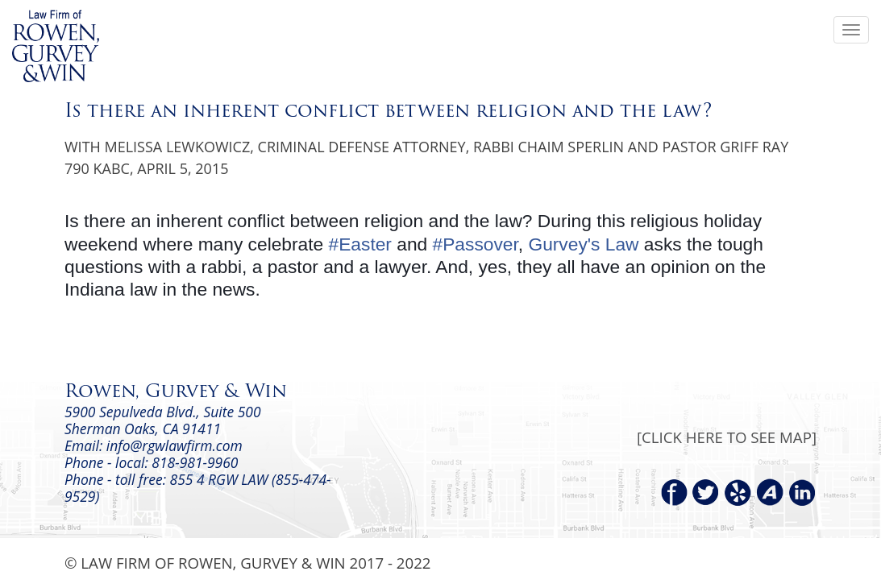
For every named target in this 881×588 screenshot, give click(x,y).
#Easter (360, 244)
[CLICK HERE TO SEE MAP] (727, 437)
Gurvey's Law (583, 244)
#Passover (476, 244)
